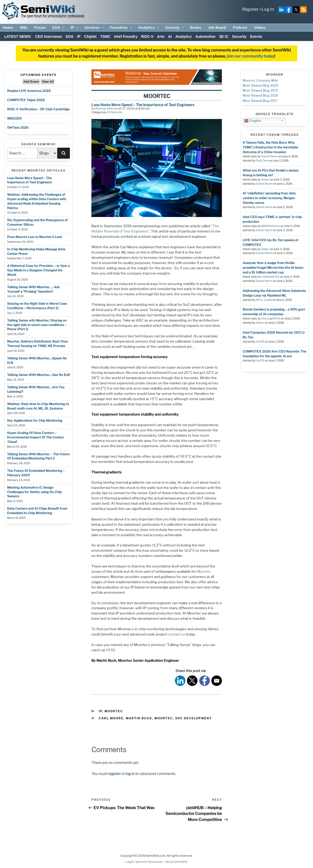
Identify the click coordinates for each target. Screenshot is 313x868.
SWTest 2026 (18, 128)
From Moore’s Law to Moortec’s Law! (35, 237)
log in (130, 774)
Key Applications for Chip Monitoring (35, 420)
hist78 (260, 342)
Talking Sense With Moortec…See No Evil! (38, 375)
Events (256, 37)
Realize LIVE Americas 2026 (29, 91)
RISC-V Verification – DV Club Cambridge (38, 109)
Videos (260, 28)
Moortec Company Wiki (260, 81)
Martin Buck (139, 718)
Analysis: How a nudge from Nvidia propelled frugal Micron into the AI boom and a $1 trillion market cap (273, 268)
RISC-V (147, 37)
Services (95, 28)
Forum (40, 28)
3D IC (224, 37)
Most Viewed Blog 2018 (260, 95)
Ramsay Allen (105, 109)
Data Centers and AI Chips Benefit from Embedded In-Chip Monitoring (37, 511)
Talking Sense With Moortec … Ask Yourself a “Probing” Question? (33, 289)
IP (75, 28)
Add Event (31, 82)
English (252, 121)
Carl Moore (111, 718)
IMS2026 (14, 118)
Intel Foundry (126, 37)
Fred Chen (262, 161)
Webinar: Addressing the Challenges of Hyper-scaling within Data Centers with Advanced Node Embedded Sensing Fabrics (37, 201)
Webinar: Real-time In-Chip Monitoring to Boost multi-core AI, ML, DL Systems (38, 406)
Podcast (240, 28)
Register (250, 9)
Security (175, 28)
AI (170, 37)
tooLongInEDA (271, 319)
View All (48, 82)
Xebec (265, 180)
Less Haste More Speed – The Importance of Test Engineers (29, 180)
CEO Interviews (49, 37)
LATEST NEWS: (18, 37)
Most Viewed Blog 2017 (260, 101)
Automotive (205, 37)
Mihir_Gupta (264, 300)
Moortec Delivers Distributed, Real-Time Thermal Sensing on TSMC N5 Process (37, 344)
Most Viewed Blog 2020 (260, 86)
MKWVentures (271, 226)
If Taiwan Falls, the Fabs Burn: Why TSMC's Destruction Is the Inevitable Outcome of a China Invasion (270, 147)
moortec (164, 718)
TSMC (105, 37)
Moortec (117, 112)
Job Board (217, 28)
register (114, 774)
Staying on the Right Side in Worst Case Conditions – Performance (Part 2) (37, 306)
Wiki (24, 28)
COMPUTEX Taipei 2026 (26, 100)
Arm (161, 37)
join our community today (251, 56)
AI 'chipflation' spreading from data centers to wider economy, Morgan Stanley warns (269, 198)
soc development (193, 718)
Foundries (121, 28)
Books (195, 28)
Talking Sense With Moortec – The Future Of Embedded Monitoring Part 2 (38, 456)
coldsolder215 (270, 277)
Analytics (149, 28)
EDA (59, 28)
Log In (268, 9)
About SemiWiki (176, 862)
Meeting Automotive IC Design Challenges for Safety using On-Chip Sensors (34, 492)
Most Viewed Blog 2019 (260, 91)
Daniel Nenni (270, 156)
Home (8, 28)
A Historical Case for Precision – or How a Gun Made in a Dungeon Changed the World (38, 270)
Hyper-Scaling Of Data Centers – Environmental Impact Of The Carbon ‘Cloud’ (35, 437)
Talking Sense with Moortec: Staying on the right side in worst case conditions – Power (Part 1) (37, 325)
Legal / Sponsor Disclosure (144, 862)
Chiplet (90, 37)
